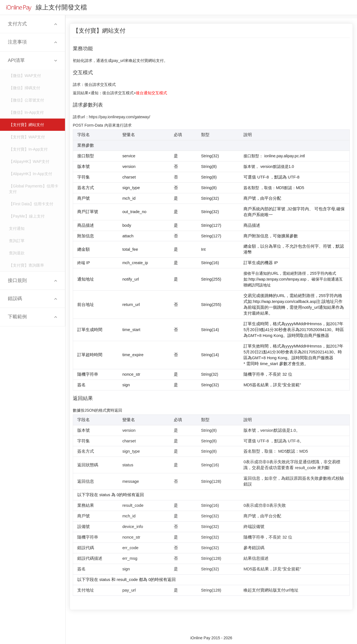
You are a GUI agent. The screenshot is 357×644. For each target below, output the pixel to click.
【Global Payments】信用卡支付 (34, 189)
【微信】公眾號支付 (26, 100)
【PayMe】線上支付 (27, 216)
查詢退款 (17, 253)
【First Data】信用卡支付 (31, 204)
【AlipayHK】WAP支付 (29, 161)
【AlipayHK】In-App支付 (31, 174)
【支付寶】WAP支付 (27, 137)
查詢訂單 (17, 241)
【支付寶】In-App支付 (28, 149)
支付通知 (17, 228)
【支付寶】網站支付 (26, 125)
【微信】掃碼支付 (25, 88)
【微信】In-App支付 (26, 112)
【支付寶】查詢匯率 (26, 265)
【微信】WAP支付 (25, 76)
